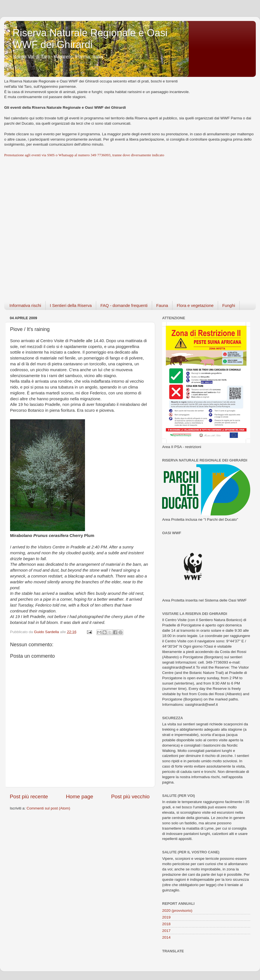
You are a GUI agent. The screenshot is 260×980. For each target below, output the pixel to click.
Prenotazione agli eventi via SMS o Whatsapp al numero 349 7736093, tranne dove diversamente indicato (84, 155)
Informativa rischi (25, 305)
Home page (80, 796)
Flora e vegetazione (195, 305)
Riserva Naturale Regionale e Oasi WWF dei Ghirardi (90, 39)
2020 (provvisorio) (177, 911)
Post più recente (29, 796)
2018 (166, 924)
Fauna (162, 305)
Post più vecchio (130, 796)
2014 (166, 937)
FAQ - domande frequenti (124, 305)
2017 (166, 931)
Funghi (229, 305)
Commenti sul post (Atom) (48, 808)
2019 (166, 917)
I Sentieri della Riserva (71, 305)
